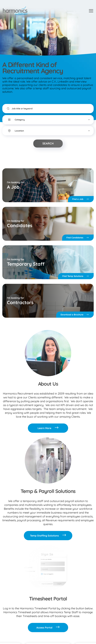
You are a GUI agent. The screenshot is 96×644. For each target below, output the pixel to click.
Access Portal (48, 628)
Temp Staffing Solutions (48, 536)
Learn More (48, 428)
